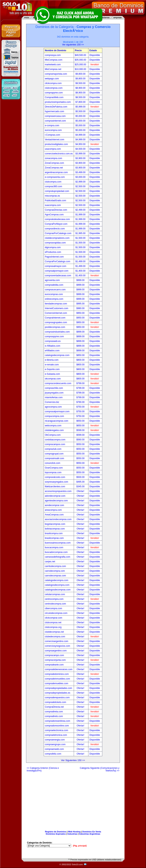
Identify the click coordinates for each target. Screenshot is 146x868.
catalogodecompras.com (57, 355)
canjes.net (50, 562)
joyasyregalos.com (54, 393)
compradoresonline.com (57, 726)
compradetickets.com (55, 702)
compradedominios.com (57, 674)
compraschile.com (54, 388)
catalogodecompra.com (57, 580)
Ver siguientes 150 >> (73, 45)
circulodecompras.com (56, 613)
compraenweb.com (54, 749)
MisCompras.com (54, 60)
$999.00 (81, 280)
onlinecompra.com (54, 299)
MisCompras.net (53, 69)
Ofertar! (81, 491)
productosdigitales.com (56, 144)
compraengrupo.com (55, 744)
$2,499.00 (81, 210)
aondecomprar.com (55, 505)
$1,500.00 (81, 238)
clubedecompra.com (55, 637)
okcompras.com (53, 379)
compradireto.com (54, 716)
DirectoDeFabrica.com (56, 107)
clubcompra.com (53, 182)
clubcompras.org (53, 627)
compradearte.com (54, 665)
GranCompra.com (54, 468)
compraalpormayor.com (57, 271)
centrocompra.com (54, 599)
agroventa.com (52, 280)
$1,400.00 (81, 271)
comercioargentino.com (57, 641)
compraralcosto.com (55, 477)
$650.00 (81, 421)
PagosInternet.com (54, 257)
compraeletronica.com (56, 735)
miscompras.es (52, 196)
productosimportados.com (58, 102)
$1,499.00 (81, 261)
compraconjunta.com (55, 660)
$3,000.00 (81, 177)
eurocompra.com (53, 130)
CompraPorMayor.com (56, 224)
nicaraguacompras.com (57, 421)
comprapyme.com (54, 93)
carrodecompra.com (55, 571)
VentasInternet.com (55, 140)
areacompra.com (53, 510)
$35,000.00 (81, 60)
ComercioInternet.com (56, 313)
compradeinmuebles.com (57, 679)
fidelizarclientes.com (55, 487)
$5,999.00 (81, 107)
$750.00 (81, 407)
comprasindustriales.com (57, 332)
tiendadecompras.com (56, 304)
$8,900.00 (81, 88)
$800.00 (81, 360)
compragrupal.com (54, 454)
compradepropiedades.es (58, 693)
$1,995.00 (81, 233)
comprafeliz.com (53, 754)
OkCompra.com (53, 435)
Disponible (95, 55)
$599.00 (81, 430)
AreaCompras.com (54, 515)
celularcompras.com (55, 594)
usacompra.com (53, 149)
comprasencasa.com (55, 116)
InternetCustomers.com (57, 308)
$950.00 (81, 313)
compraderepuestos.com (57, 698)
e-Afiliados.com (53, 346)
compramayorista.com (56, 74)
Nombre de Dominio (56, 50)
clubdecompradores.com (57, 238)
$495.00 (81, 482)
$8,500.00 (81, 97)
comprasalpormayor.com (57, 411)
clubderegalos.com (54, 430)
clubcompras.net (53, 622)
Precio (78, 50)
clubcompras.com (54, 88)
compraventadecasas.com (58, 276)
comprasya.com (53, 55)
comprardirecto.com (55, 229)
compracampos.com (55, 444)
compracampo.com (54, 655)
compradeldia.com (54, 285)
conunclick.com (53, 463)
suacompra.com (53, 205)
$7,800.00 (81, 102)
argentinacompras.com (56, 172)
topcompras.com (53, 472)
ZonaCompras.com (54, 163)
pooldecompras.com (55, 327)
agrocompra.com (53, 407)
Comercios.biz (52, 402)
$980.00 (81, 308)
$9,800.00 (81, 74)
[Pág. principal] (80, 846)
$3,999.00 (81, 154)
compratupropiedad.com (57, 191)
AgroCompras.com (54, 215)
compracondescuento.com (58, 383)
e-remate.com (52, 365)
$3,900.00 (81, 158)
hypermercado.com (55, 111)
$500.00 (81, 477)
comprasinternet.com (55, 121)
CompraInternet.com (55, 318)
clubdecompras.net (54, 632)
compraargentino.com (56, 651)
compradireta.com (54, 712)
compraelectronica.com (56, 730)
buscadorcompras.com (56, 552)
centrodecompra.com (55, 604)
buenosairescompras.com (58, 543)
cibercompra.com (53, 608)
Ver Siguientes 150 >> (73, 760)
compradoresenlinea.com (58, 721)
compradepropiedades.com (58, 688)
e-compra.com (52, 125)
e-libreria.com (52, 360)
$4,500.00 (81, 149)
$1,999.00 (81, 215)
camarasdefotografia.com (58, 557)
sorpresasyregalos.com (56, 482)
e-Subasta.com (52, 374)
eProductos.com (53, 252)
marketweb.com (53, 65)
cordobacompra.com (55, 440)
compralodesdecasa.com (57, 219)
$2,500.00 (81, 186)
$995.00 (81, 304)
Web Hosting (74, 832)
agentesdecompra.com (56, 501)
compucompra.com (54, 416)
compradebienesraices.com (59, 669)
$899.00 (81, 332)
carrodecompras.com (55, 576)
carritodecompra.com (55, 566)
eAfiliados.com (52, 351)
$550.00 (81, 444)
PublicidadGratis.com (55, 200)
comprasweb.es (53, 341)
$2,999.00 (81, 182)
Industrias (73, 834)
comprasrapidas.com (55, 243)
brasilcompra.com (54, 533)
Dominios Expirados (56, 834)
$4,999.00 (81, 135)
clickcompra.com (53, 83)
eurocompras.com (54, 294)
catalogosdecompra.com (57, 585)
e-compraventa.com (55, 177)
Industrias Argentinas (90, 834)
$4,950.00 (81, 144)
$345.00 (81, 487)
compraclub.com (53, 449)
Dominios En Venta (92, 832)
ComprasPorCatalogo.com (58, 233)
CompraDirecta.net (54, 707)
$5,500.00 (81, 111)
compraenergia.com (55, 740)
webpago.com (52, 79)
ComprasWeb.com (54, 97)
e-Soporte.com (52, 369)
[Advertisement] (73, 800)
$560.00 (81, 440)
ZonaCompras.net (54, 168)
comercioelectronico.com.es (59, 154)
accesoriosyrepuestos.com (58, 491)
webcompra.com (53, 426)
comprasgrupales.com (56, 322)
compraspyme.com (54, 336)
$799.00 (81, 383)
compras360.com (53, 186)
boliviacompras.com (55, 529)
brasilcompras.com (54, 538)
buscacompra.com (54, 547)
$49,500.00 (81, 55)
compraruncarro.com (55, 290)
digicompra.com (53, 247)
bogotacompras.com (55, 524)
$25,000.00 (81, 65)
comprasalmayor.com (56, 266)
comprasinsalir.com (55, 458)
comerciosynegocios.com (58, 646)
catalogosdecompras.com (58, 590)
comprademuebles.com (57, 683)
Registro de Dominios (56, 832)
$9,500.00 (81, 83)
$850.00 (81, 355)
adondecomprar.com (55, 496)
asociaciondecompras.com (58, 519)
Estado (93, 50)
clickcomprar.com (54, 618)
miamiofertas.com (54, 397)
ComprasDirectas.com (56, 210)
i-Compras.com (52, 135)
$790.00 (81, 402)
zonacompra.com (53, 158)
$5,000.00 (81, 116)
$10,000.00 (81, 69)
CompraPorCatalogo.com (58, 261)
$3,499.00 (81, 172)
